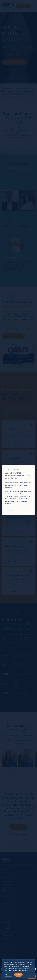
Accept (18, 974)
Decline (8, 974)
